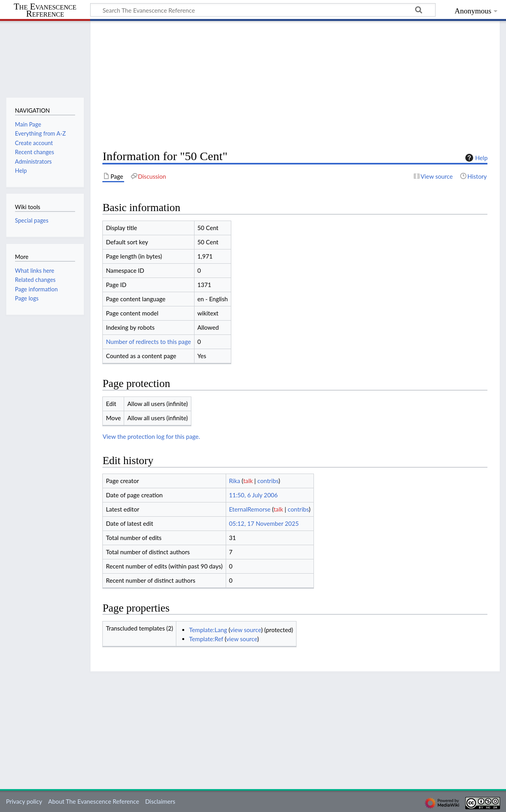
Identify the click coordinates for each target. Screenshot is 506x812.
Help (475, 158)
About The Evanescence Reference (94, 801)
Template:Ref (206, 639)
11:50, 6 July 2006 (253, 495)
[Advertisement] (295, 85)
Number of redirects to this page (148, 342)
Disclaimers (160, 801)
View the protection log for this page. (151, 436)
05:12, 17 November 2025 (264, 523)
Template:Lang (208, 630)
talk (248, 481)
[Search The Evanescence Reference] (263, 10)
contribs (268, 481)
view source (246, 630)
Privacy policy (24, 801)
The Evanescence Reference (45, 10)
